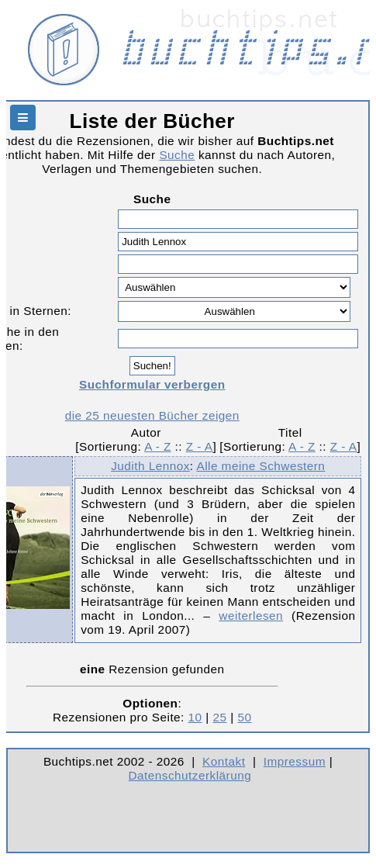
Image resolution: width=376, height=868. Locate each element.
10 (195, 717)
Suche (177, 155)
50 (244, 717)
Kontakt (224, 761)
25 (220, 717)
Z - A (200, 446)
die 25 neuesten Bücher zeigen (152, 415)
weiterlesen (251, 616)
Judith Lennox (150, 466)
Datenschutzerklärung (190, 775)
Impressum (295, 761)
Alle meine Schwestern (260, 466)
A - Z (158, 446)
